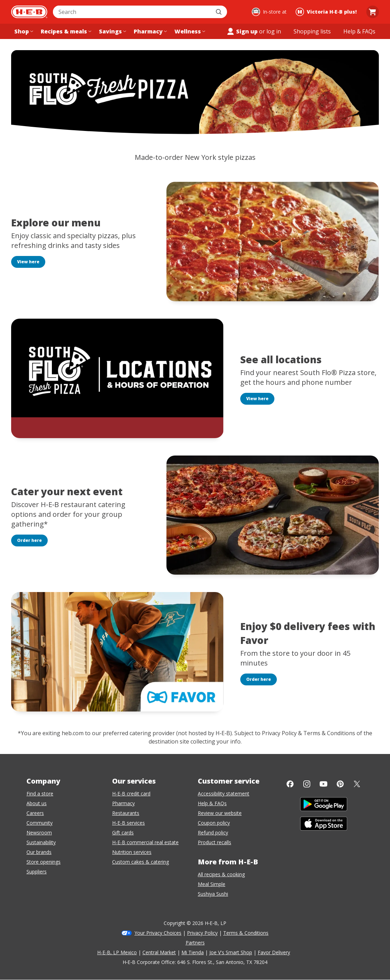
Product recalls (214, 842)
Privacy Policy (202, 933)
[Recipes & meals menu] (65, 31)
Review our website (220, 813)
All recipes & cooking (221, 874)
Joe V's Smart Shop (231, 952)
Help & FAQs (212, 803)
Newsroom (39, 833)
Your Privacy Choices (158, 933)
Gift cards (123, 833)
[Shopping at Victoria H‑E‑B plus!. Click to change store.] (327, 12)
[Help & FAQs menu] (359, 31)
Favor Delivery (274, 952)
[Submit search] (219, 12)
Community (40, 823)
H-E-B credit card (131, 794)
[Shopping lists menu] (312, 31)
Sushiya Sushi (213, 894)
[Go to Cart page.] (373, 12)
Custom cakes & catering (141, 862)
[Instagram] (307, 784)
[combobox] (132, 12)
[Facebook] (290, 784)
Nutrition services (132, 852)
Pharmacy (123, 803)
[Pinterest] (340, 784)
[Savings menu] (112, 31)
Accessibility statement (224, 794)
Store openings (44, 862)
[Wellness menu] (189, 31)
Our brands (39, 852)
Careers (35, 813)
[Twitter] (357, 784)
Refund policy (213, 833)
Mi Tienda (193, 952)
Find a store (40, 794)
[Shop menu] (23, 31)
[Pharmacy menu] (150, 31)
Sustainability (41, 842)
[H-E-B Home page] (29, 12)
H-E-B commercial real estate (145, 842)
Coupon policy (214, 823)
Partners (195, 943)
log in (274, 31)
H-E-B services (128, 823)
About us (37, 803)
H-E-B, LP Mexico (117, 952)
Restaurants (126, 813)
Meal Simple (212, 884)
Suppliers (37, 872)
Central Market (159, 952)
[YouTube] (323, 784)
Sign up (242, 31)
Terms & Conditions (246, 933)
